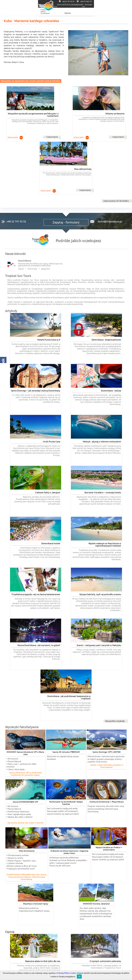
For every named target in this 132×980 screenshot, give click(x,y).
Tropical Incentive (107, 886)
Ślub (86, 5)
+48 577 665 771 (121, 1)
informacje (32, 216)
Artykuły (96, 5)
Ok (79, 977)
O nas (116, 5)
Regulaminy (66, 901)
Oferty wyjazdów (38, 5)
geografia (45, 216)
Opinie (107, 5)
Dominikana (25, 208)
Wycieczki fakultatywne (59, 5)
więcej (21, 216)
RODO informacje (18, 901)
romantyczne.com (13, 861)
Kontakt (126, 5)
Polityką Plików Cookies (67, 973)
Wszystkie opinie (116, 847)
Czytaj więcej (34, 132)
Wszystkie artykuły (115, 465)
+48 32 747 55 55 (99, 1)
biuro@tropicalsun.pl (109, 166)
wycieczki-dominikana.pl (78, 859)
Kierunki (77, 5)
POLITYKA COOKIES (107, 901)
